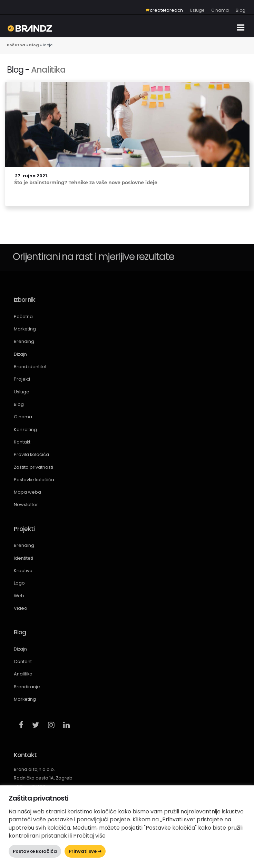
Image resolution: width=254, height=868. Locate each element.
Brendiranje (27, 687)
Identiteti (23, 558)
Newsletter (26, 505)
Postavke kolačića (34, 480)
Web (19, 596)
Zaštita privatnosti (33, 467)
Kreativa (23, 571)
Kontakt (22, 442)
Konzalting (25, 430)
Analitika (48, 70)
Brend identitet (30, 367)
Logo (19, 583)
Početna (23, 316)
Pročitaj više (89, 836)
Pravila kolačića (31, 454)
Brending (24, 341)
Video (21, 608)
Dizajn (20, 354)
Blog (19, 404)
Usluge (22, 392)
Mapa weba (27, 492)
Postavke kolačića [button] (35, 851)
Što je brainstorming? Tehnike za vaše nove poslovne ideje (86, 183)
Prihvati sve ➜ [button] (85, 851)
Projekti (22, 379)
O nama (23, 417)
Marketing (25, 329)
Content (23, 661)
